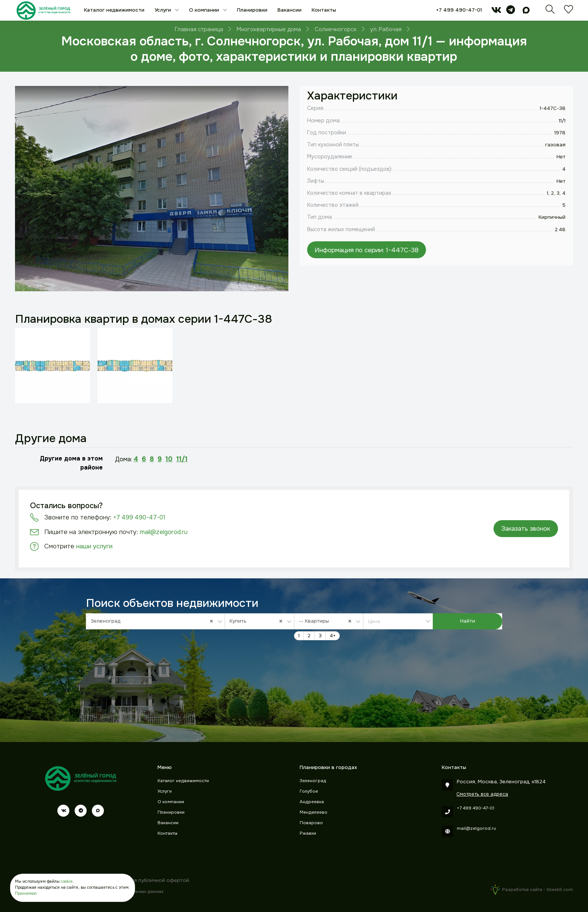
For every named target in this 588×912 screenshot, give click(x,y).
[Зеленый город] (43, 10)
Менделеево (313, 812)
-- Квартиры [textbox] (327, 621)
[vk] (496, 11)
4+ (333, 636)
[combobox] (155, 621)
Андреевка (312, 802)
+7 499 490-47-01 (459, 10)
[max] (526, 11)
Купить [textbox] (258, 621)
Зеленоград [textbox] (154, 621)
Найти (468, 621)
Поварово (311, 823)
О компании (205, 10)
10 (169, 459)
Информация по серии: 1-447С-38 (367, 250)
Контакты (324, 10)
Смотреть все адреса (482, 794)
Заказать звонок (526, 529)
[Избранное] (568, 11)
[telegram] (511, 11)
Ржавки (308, 833)
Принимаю (26, 893)
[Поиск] (550, 11)
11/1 (182, 459)
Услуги (163, 10)
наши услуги (94, 546)
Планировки (252, 10)
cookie (67, 881)
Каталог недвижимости (114, 10)
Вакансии (289, 10)
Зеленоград (313, 781)
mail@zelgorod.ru (164, 532)
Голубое (309, 791)
